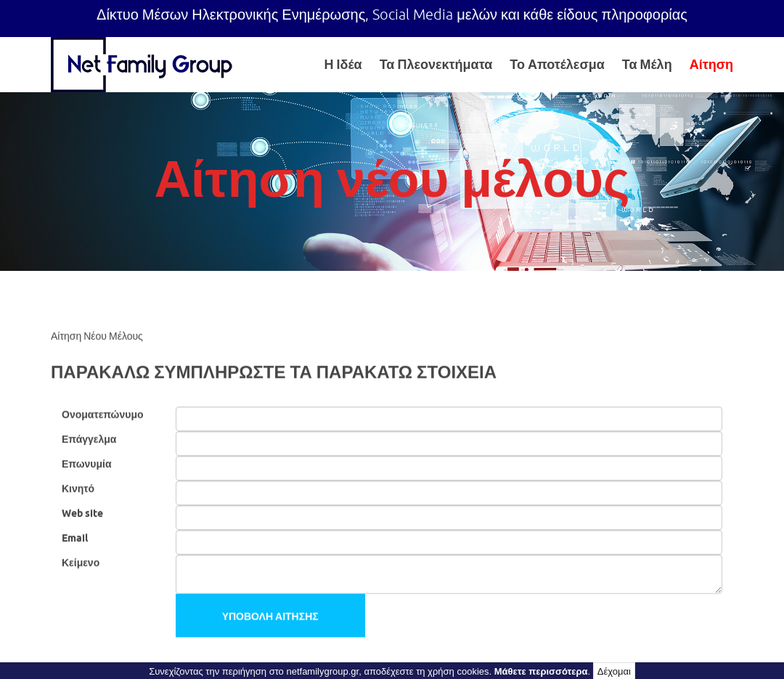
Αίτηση (711, 64)
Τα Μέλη (647, 64)
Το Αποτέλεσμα (557, 64)
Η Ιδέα (343, 64)
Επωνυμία (87, 463)
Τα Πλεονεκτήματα (436, 64)
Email (75, 537)
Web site (82, 513)
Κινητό (78, 488)
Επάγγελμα (89, 439)
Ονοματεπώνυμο (103, 414)
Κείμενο (81, 562)
